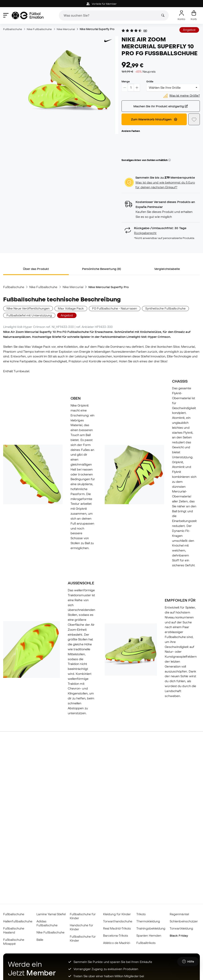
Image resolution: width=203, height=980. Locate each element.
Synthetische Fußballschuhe (165, 308)
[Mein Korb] (194, 15)
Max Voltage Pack (71, 308)
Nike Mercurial (66, 29)
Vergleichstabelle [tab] (167, 269)
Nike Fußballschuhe (39, 29)
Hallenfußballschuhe (18, 921)
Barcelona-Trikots (116, 935)
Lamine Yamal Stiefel (51, 914)
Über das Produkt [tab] (36, 269)
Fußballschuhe (13, 29)
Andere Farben (131, 131)
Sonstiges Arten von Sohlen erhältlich (146, 160)
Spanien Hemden (149, 935)
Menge (125, 81)
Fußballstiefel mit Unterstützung (29, 315)
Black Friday (179, 935)
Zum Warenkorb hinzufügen (154, 119)
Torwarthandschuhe (118, 921)
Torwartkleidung (181, 928)
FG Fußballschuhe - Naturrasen (115, 308)
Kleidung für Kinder (117, 914)
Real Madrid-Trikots (117, 928)
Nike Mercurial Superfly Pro (97, 29)
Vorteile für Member (101, 4)
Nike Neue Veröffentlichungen (28, 308)
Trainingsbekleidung (151, 928)
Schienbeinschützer (184, 921)
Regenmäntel (179, 914)
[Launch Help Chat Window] (188, 962)
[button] (169, 160)
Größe (150, 81)
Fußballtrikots (146, 943)
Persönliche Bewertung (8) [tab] (101, 269)
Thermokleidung (148, 921)
